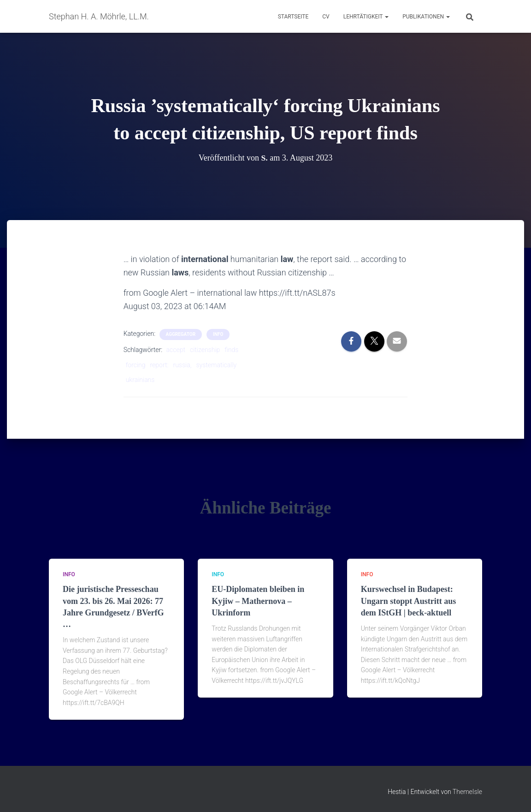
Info (218, 334)
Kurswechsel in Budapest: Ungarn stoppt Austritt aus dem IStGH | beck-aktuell (409, 601)
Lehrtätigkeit (366, 17)
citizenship (205, 350)
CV (326, 17)
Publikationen (426, 17)
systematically (216, 365)
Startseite (293, 17)
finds (231, 350)
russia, (182, 365)
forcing (136, 365)
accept (176, 350)
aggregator (181, 334)
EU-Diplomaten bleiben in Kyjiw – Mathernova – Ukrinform (258, 601)
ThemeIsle (467, 792)
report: (159, 365)
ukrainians (140, 380)
